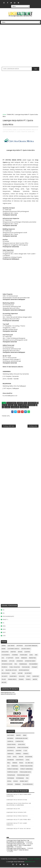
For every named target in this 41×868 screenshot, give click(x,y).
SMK (4, 630)
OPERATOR (20, 662)
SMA (4, 627)
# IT (16, 405)
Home (4, 114)
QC (3, 671)
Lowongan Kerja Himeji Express (17, 817)
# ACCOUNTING (11, 403)
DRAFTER (13, 653)
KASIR (17, 659)
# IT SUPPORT (22, 405)
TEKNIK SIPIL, (31, 132)
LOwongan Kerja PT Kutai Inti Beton (19, 829)
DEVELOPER (5, 653)
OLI (8, 767)
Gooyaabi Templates (34, 860)
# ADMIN (20, 403)
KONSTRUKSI (20, 761)
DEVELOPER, (22, 130)
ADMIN (4, 647)
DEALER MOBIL (12, 745)
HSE (3, 659)
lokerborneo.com (30, 862)
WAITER (35, 680)
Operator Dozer (7, 665)
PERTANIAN (11, 779)
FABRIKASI (11, 755)
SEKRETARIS (13, 677)
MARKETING (33, 659)
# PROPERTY (31, 405)
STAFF (28, 677)
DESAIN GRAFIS (26, 650)
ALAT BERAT (11, 647)
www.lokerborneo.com (8, 693)
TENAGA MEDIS (12, 680)
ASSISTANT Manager (31, 647)
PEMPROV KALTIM (12, 773)
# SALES (7, 407)
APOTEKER (20, 647)
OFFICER (12, 662)
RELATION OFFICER (11, 671)
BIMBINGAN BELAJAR (22, 739)
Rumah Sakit (24, 782)
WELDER (4, 683)
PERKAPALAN (11, 776)
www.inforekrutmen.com (8, 695)
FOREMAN (15, 656)
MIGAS (21, 764)
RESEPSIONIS (6, 674)
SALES (14, 674)
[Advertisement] (20, 46)
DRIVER (20, 653)
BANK (25, 736)
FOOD (9, 758)
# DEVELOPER (32, 403)
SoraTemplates (13, 860)
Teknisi (28, 680)
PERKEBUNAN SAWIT (23, 776)
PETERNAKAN (20, 779)
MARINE (15, 764)
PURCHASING (26, 668)
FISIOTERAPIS (6, 656)
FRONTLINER (24, 656)
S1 (3, 624)
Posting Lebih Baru (9, 427)
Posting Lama (33, 427)
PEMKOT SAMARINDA (26, 770)
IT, (36, 130)
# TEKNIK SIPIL (24, 407)
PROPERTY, (12, 132)
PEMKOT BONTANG (13, 770)
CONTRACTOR (19, 742)
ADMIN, (15, 130)
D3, (18, 130)
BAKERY (19, 736)
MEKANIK (4, 662)
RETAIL (9, 782)
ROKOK (16, 782)
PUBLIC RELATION (15, 668)
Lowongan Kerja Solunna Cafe (16, 813)
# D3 (25, 403)
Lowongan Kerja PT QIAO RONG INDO (19, 821)
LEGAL (28, 761)
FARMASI (18, 755)
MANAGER (24, 659)
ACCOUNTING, (8, 130)
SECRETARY (28, 674)
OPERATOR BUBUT (30, 662)
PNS (16, 665)
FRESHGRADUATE (8, 617)
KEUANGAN (11, 761)
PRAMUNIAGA (23, 665)
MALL (9, 764)
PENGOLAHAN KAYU (25, 773)
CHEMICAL (10, 742)
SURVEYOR (36, 677)
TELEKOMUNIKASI (28, 785)
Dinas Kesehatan (23, 748)
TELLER (4, 680)
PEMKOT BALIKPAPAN (26, 767)
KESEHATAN (29, 758)
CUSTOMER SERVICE (13, 650)
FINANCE (26, 755)
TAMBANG (18, 785)
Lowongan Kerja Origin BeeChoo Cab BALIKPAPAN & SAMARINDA (18, 842)
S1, (16, 132)
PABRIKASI (15, 767)
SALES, (19, 132)
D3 (4, 611)
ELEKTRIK (27, 653)
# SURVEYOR (15, 407)
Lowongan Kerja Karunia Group (17, 801)
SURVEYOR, (24, 132)
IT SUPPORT (10, 659)
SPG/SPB (22, 677)
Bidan (4, 650)
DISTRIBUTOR (11, 748)
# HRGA (11, 405)
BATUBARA (10, 739)
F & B (25, 752)
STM (4, 637)
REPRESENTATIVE (24, 671)
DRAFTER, (29, 130)
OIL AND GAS (29, 764)
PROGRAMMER (33, 665)
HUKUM (21, 758)
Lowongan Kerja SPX (13, 810)
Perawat (35, 668)
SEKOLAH (10, 785)
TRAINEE (21, 680)
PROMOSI (5, 668)
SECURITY (5, 677)
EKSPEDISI (11, 752)
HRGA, (33, 130)
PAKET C (6, 620)
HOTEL (15, 758)
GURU (31, 656)
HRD (36, 656)
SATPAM (20, 674)
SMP (4, 633)
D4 (4, 614)
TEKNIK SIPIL (10, 114)
